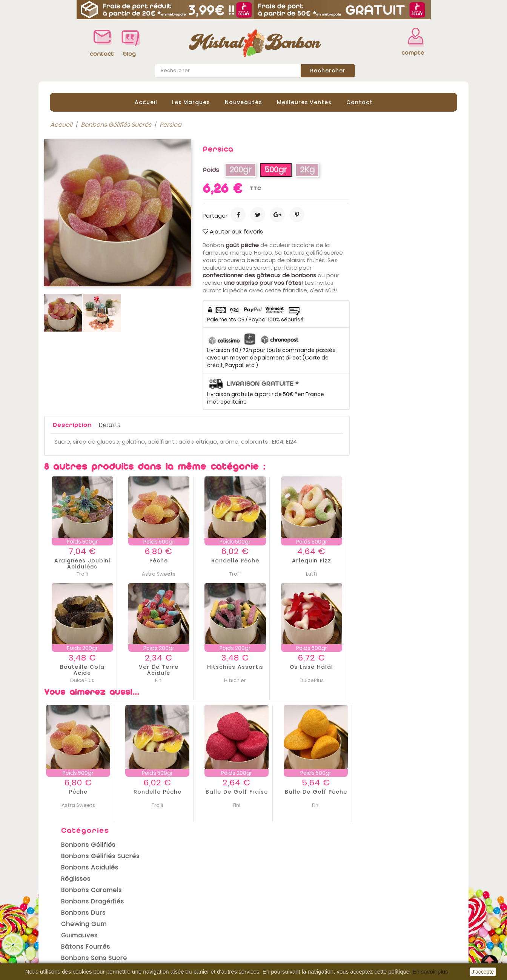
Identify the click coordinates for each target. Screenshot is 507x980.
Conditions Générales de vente (198, 924)
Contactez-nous (177, 946)
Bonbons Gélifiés (83, 161)
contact (100, 54)
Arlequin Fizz (419, 560)
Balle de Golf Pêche (423, 791)
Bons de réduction (287, 945)
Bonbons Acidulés (84, 184)
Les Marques (191, 101)
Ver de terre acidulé (266, 670)
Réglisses (70, 195)
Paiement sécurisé (180, 935)
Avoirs (268, 922)
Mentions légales (177, 912)
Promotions (61, 901)
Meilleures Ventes (304, 101)
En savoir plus (430, 972)
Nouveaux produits (72, 912)
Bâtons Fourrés (80, 263)
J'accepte (483, 972)
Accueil (146, 101)
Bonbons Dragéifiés (87, 218)
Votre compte (281, 891)
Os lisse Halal (419, 667)
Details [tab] (217, 424)
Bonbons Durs (78, 229)
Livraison (165, 901)
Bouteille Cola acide (190, 670)
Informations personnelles (299, 900)
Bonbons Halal (78, 286)
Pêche (266, 560)
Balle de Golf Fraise (344, 791)
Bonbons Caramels (86, 207)
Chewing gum (78, 240)
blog (129, 54)
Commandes (279, 911)
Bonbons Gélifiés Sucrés (95, 173)
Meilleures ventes (70, 924)
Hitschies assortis (343, 667)
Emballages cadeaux (89, 308)
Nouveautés (244, 101)
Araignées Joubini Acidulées (190, 563)
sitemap (164, 958)
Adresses (273, 934)
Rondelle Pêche (343, 560)
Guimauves (74, 252)
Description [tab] (180, 425)
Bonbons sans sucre (88, 274)
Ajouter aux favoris (340, 231)
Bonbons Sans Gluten (90, 297)
